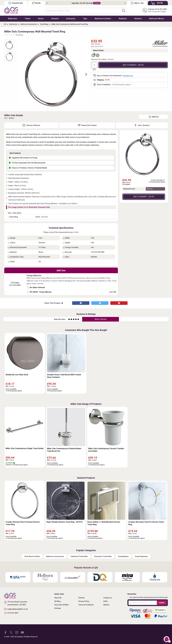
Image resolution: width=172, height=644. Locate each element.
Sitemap (58, 608)
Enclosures (71, 19)
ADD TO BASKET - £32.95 (133, 65)
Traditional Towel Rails (79, 556)
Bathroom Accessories (55, 556)
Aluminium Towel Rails (103, 556)
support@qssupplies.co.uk (16, 609)
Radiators (123, 19)
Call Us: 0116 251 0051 (158, 9)
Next (125, 3)
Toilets (28, 19)
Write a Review (101, 319)
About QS (58, 598)
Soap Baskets (123, 556)
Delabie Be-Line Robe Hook (17, 375)
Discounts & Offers (62, 605)
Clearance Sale (16, 3)
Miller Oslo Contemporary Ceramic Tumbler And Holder (106, 450)
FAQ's (106, 601)
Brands (36, 3)
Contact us (108, 598)
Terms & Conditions (86, 605)
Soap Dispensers (141, 556)
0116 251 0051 (11, 613)
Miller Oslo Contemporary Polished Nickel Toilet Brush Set (64, 450)
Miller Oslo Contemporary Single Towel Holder (25, 448)
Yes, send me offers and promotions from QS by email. (149, 597)
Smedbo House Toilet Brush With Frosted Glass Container (64, 376)
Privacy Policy (84, 601)
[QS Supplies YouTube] (22, 632)
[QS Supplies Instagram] (17, 632)
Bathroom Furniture (103, 19)
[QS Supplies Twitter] (11, 632)
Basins (41, 19)
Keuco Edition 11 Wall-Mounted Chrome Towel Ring (104, 523)
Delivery (82, 598)
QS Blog (57, 601)
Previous (47, 3)
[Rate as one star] (69, 320)
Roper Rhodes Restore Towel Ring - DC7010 (65, 522)
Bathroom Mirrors (157, 19)
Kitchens (138, 19)
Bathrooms (13, 19)
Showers (55, 19)
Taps (85, 19)
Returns (106, 605)
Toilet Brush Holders (32, 556)
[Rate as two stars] (70, 320)
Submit (162, 603)
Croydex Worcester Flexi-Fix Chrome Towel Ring (146, 523)
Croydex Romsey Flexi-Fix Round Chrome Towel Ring (23, 523)
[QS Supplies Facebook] (5, 632)
